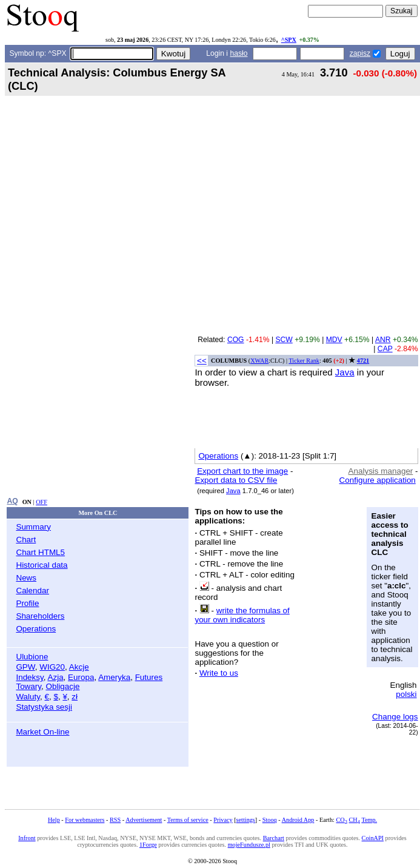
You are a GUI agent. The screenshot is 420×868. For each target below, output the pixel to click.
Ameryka (114, 677)
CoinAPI (373, 838)
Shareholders (40, 616)
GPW (25, 667)
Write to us (219, 673)
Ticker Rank (304, 361)
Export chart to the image (242, 471)
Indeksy (29, 677)
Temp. (369, 820)
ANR (383, 340)
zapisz (360, 53)
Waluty (28, 697)
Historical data (42, 565)
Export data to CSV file (236, 480)
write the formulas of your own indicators (242, 615)
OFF (42, 502)
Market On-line (42, 732)
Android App (298, 820)
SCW (284, 340)
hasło (238, 53)
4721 (363, 361)
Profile (27, 603)
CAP (385, 349)
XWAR (259, 361)
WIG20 (52, 667)
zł (75, 697)
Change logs (395, 717)
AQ (12, 501)
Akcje (79, 667)
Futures (149, 677)
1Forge (148, 845)
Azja (55, 677)
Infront (27, 838)
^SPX (289, 40)
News (26, 578)
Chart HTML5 (40, 552)
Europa (81, 677)
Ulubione (32, 657)
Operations (36, 629)
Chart (26, 540)
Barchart (274, 838)
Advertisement (144, 820)
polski (406, 694)
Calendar (32, 590)
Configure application (378, 480)
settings (246, 820)
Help (54, 820)
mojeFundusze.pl (249, 845)
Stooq (270, 820)
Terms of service (188, 820)
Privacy (223, 820)
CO (341, 820)
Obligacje (62, 686)
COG (236, 340)
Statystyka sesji (44, 707)
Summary (33, 527)
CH (355, 820)
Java (345, 372)
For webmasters (85, 820)
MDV (334, 340)
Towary (28, 686)
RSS (115, 820)
